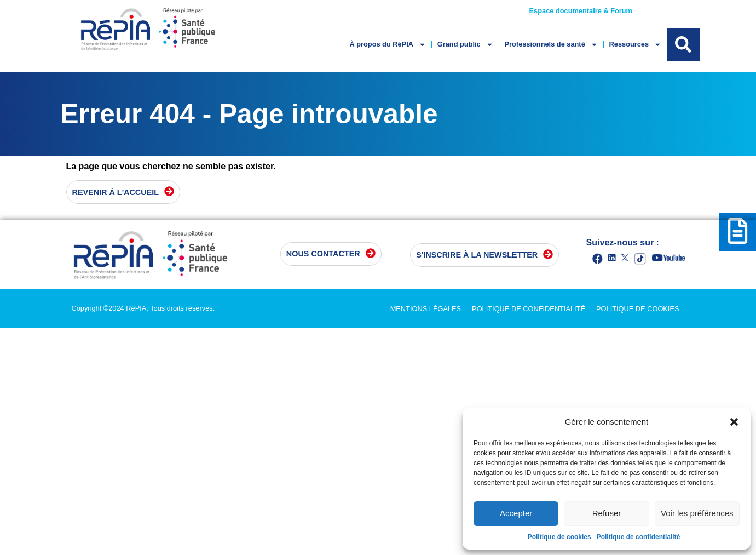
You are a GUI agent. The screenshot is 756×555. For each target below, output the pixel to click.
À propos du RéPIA (387, 45)
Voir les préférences (697, 513)
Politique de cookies (559, 537)
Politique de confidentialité (639, 537)
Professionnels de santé (551, 45)
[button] (734, 422)
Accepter (516, 513)
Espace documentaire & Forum (581, 11)
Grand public (465, 45)
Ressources (635, 45)
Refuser (607, 513)
